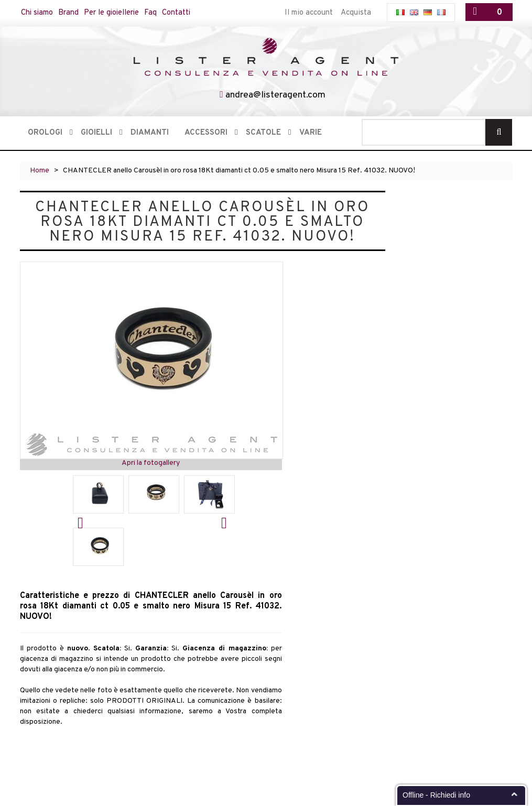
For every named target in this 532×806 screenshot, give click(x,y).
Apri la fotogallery (151, 463)
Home (40, 171)
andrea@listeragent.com (275, 95)
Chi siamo (38, 13)
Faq (154, 13)
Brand (70, 13)
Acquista (356, 13)
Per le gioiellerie (114, 13)
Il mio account (309, 13)
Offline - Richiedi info (436, 795)
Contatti (180, 13)
